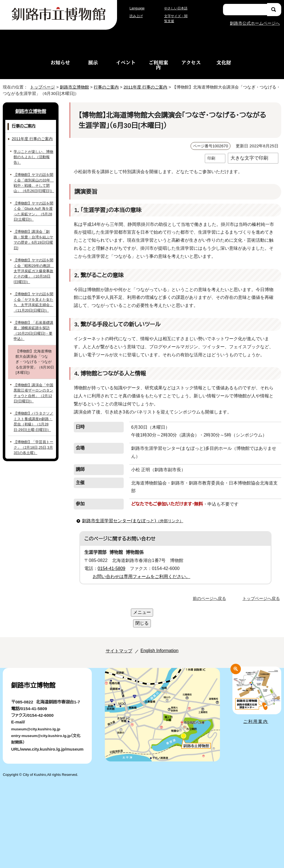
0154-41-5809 (113, 552)
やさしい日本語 (176, 8)
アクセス (191, 62)
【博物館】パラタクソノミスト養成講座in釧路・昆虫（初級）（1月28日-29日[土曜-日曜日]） (34, 406)
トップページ (40, 87)
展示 (93, 62)
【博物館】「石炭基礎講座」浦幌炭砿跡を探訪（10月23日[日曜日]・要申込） (33, 323)
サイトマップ (113, 612)
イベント (126, 62)
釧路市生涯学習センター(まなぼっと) (132, 504)
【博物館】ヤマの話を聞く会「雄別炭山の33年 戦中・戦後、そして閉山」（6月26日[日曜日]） (33, 183)
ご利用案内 (158, 65)
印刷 (211, 158)
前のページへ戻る (211, 582)
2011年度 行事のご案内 (148, 87)
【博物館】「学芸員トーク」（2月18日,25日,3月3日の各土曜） (33, 432)
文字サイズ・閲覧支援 (176, 19)
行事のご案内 (106, 87)
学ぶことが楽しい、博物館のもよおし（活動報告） (34, 160)
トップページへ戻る (262, 582)
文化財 (224, 62)
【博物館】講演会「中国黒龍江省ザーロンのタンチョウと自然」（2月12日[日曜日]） (34, 377)
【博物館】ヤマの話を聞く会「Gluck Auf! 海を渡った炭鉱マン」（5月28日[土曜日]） (34, 212)
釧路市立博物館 (73, 87)
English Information (158, 612)
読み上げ (136, 16)
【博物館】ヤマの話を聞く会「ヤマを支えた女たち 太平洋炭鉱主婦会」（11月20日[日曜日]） (34, 297)
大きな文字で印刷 (249, 158)
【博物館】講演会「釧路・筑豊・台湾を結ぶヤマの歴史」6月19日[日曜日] (33, 238)
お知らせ (60, 62)
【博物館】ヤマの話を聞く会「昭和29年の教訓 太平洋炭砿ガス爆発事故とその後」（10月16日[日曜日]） (33, 266)
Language (139, 8)
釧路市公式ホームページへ (255, 23)
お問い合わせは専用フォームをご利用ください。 (139, 560)
